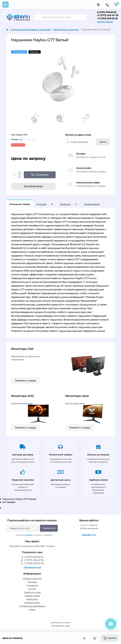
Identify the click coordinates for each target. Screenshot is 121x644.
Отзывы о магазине (32, 579)
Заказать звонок (105, 22)
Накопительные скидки (88, 182)
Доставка (81, 154)
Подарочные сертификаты (32, 606)
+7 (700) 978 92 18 (107, 19)
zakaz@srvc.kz (89, 535)
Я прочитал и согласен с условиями (34, 535)
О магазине (32, 585)
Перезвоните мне (32, 567)
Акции (32, 610)
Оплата (29, 535)
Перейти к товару (25, 381)
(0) (21, 139)
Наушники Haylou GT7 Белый (19, 499)
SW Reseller (9, 502)
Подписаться (49, 528)
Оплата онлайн (84, 168)
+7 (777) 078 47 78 (108, 15)
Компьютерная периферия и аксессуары (31, 30)
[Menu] (6, 5)
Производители (32, 603)
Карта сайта (32, 599)
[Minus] (20, 177)
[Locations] (98, 5)
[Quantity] (14, 175)
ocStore (67, 623)
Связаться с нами (32, 592)
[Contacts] (107, 5)
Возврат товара (32, 596)
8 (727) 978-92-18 (107, 12)
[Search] (38, 17)
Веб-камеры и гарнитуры (66, 30)
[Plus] (20, 173)
